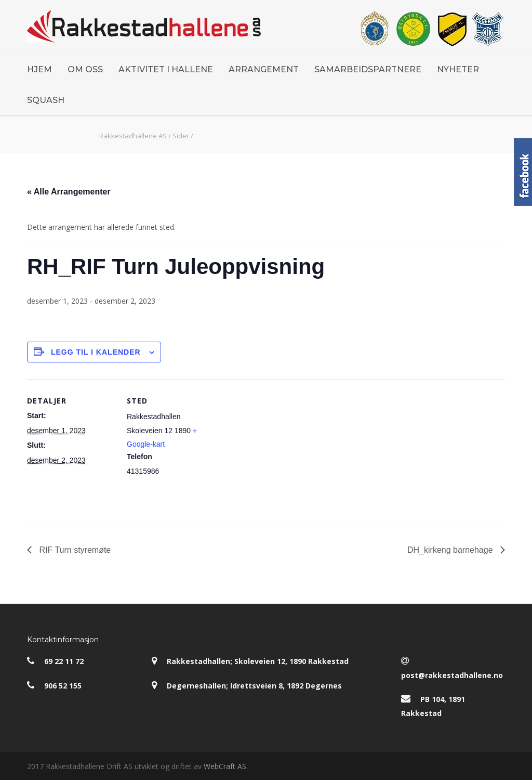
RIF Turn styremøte (74, 550)
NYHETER (458, 69)
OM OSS (85, 69)
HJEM (39, 69)
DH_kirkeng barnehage (451, 550)
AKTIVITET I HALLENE (166, 69)
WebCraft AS (225, 766)
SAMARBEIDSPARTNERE (368, 69)
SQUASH (46, 100)
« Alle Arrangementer (69, 192)
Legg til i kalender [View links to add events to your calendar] (96, 352)
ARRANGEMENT (264, 69)
